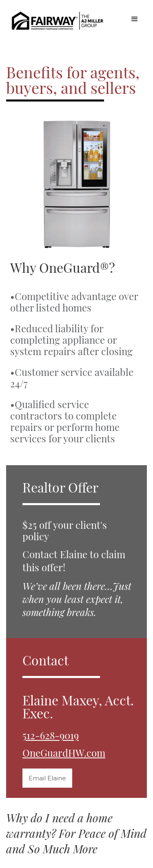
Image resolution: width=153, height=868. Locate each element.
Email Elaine (47, 778)
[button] (135, 19)
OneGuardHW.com (64, 752)
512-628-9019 (51, 735)
